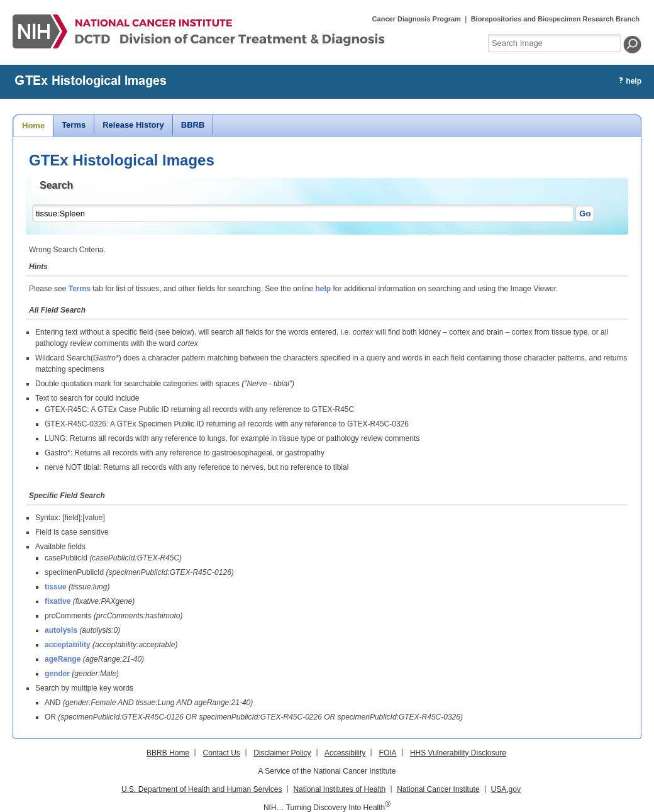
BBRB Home (168, 753)
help (323, 289)
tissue (56, 587)
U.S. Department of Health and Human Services (202, 789)
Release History (133, 125)
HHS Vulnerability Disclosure (458, 753)
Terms (74, 125)
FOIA (388, 753)
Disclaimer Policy (282, 753)
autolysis (61, 630)
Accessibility (345, 753)
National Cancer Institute (438, 789)
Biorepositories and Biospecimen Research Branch (555, 19)
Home (33, 125)
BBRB (193, 125)
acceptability (68, 645)
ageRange (63, 659)
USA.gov (506, 789)
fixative (58, 601)
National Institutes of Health (339, 789)
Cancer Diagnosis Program (417, 19)
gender (57, 674)
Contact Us (221, 753)
